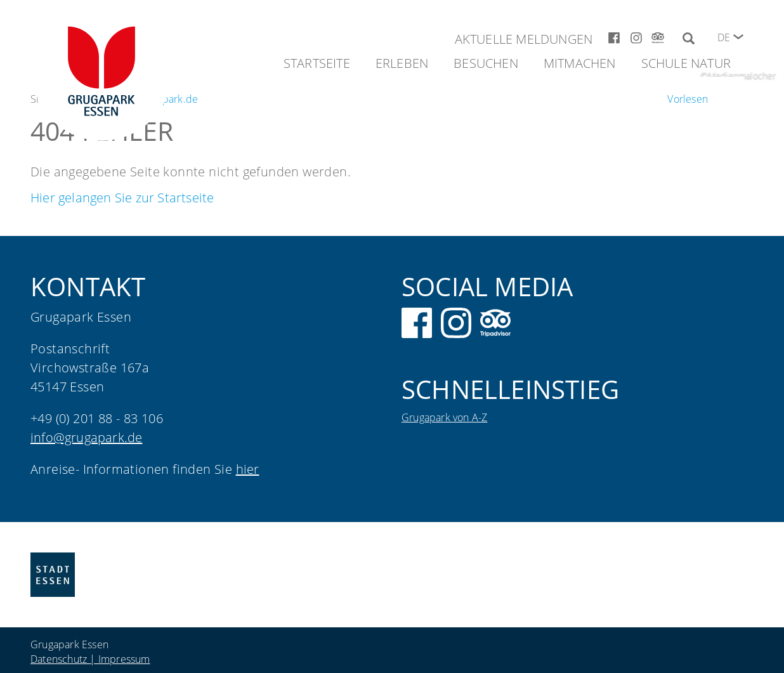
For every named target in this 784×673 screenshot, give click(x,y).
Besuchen (486, 63)
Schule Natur (686, 63)
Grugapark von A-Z (444, 417)
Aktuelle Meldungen (524, 39)
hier (248, 469)
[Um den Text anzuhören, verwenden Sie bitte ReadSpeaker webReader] (688, 99)
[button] (738, 37)
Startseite (317, 63)
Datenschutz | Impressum (90, 659)
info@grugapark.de (86, 437)
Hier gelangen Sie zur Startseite (122, 198)
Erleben (402, 63)
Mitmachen (580, 63)
